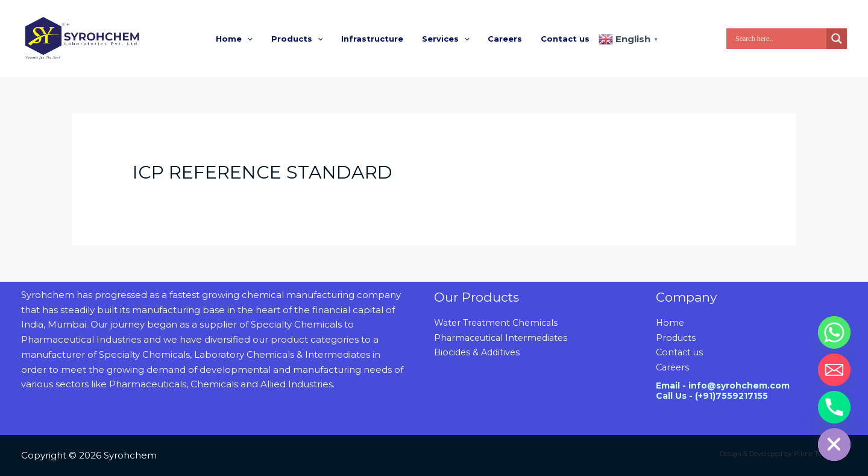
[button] (254, 39)
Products (677, 338)
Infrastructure (373, 39)
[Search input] (779, 39)
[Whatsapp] (834, 332)
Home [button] (241, 39)
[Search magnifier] (837, 39)
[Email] (834, 370)
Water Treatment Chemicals (499, 322)
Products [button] (301, 39)
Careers (501, 39)
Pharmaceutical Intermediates (504, 338)
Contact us (558, 39)
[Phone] (834, 407)
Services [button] (444, 39)
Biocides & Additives (479, 352)
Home (671, 322)
